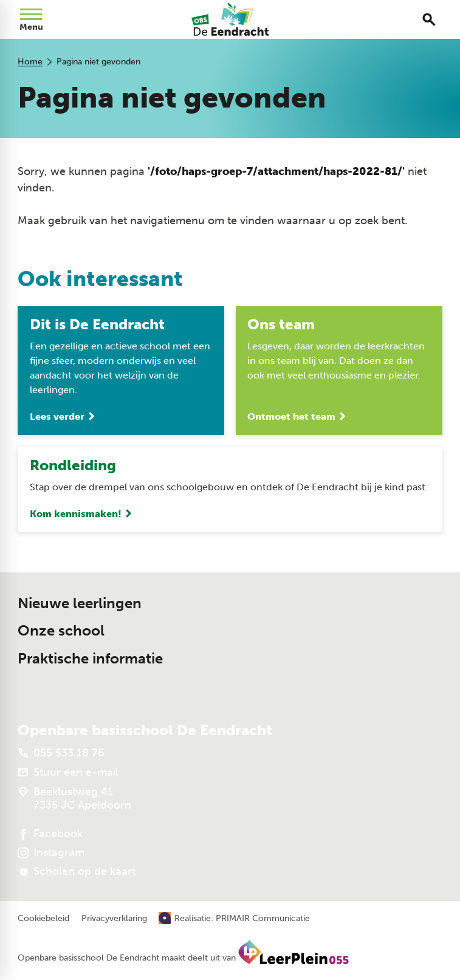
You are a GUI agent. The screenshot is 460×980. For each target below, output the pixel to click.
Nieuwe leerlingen (80, 603)
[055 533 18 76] (61, 753)
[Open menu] (31, 19)
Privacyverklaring (114, 919)
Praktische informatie (90, 659)
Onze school (61, 631)
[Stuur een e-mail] (68, 772)
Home (30, 62)
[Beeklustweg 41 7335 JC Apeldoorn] (74, 798)
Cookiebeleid (43, 919)
